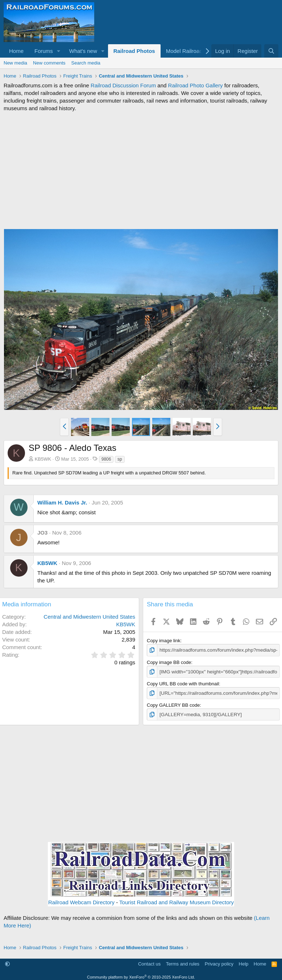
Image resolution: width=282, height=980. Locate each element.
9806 (106, 459)
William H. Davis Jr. (62, 503)
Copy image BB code (169, 662)
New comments (49, 63)
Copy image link (164, 641)
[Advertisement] (141, 170)
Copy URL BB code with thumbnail (183, 683)
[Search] (271, 51)
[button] (59, 51)
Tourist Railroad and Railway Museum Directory (177, 901)
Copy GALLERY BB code (173, 704)
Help (244, 962)
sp (120, 459)
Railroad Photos (134, 51)
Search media (86, 63)
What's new (83, 51)
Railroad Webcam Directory (81, 901)
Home (16, 51)
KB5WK (43, 459)
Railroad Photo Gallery (196, 85)
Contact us (149, 962)
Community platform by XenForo (141, 976)
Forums (44, 51)
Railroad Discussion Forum (123, 85)
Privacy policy (219, 962)
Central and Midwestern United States (89, 617)
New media (15, 63)
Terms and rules (183, 962)
